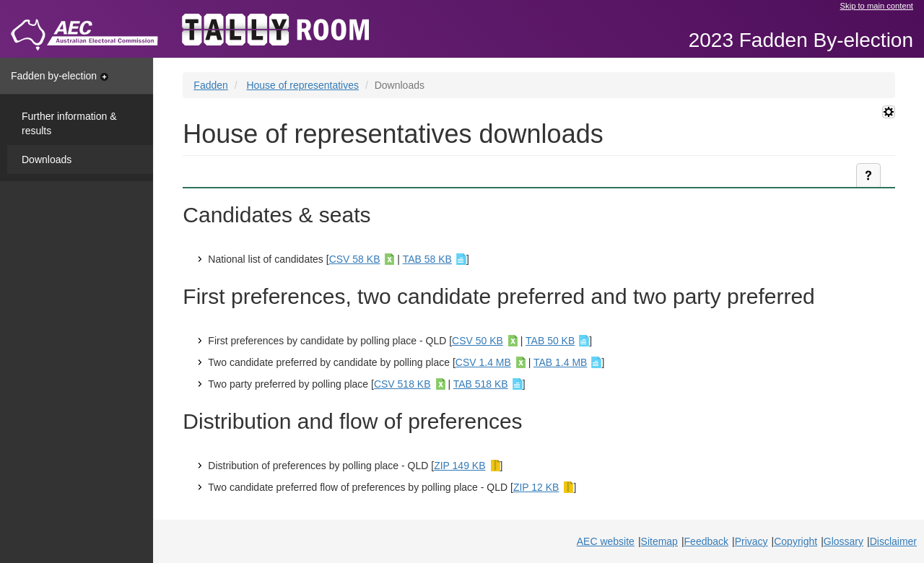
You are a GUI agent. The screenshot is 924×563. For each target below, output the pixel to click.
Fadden (210, 85)
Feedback (706, 541)
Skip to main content (877, 6)
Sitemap (659, 541)
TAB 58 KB (427, 259)
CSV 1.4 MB (483, 362)
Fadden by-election (60, 76)
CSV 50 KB (478, 341)
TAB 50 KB (550, 341)
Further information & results (69, 123)
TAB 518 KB (481, 384)
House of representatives (302, 85)
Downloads (47, 160)
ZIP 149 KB (459, 466)
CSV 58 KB (355, 259)
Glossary (844, 541)
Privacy (751, 541)
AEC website (606, 541)
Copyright (796, 541)
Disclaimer (893, 541)
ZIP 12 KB (536, 487)
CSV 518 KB (402, 384)
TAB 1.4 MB (560, 362)
